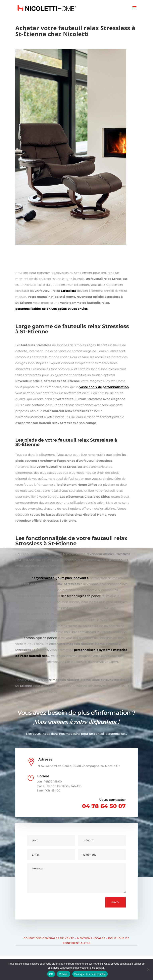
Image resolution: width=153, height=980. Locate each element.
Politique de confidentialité (90, 974)
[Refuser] (148, 969)
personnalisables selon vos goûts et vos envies (51, 309)
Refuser (64, 974)
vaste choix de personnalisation (104, 387)
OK (51, 974)
